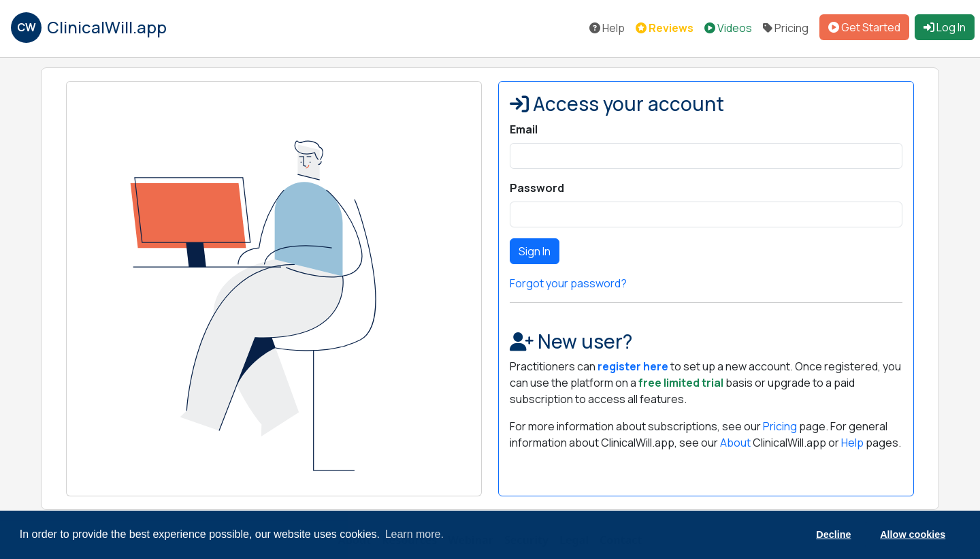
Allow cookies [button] (913, 534)
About (735, 443)
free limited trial (681, 383)
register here (633, 366)
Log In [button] (945, 27)
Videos (728, 28)
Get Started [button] (864, 27)
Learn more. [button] (414, 534)
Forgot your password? (568, 283)
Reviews (665, 28)
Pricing (786, 28)
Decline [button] (833, 534)
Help (607, 28)
